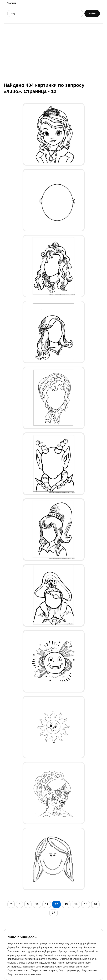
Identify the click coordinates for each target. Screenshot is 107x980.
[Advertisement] (53, 53)
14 (76, 904)
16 (95, 904)
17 (54, 913)
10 (37, 904)
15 (86, 904)
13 (66, 904)
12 (57, 904)
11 (47, 904)
